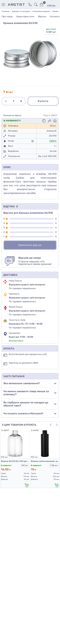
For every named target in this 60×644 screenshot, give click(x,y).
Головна (5, 11)
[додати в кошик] (27, 485)
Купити (43, 101)
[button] (51, 425)
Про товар (7, 17)
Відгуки (42, 17)
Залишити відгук (12, 115)
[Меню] (4, 5)
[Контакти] (30, 5)
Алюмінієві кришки (41, 11)
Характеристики (25, 17)
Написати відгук (30, 245)
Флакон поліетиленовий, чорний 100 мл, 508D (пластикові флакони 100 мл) (45, 461)
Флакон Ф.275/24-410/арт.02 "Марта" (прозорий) (15, 461)
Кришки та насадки (21, 11)
